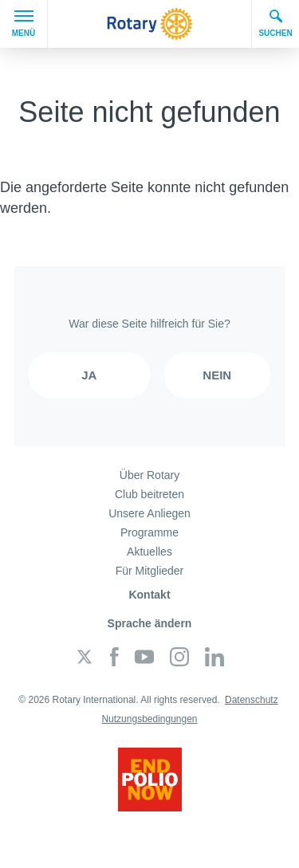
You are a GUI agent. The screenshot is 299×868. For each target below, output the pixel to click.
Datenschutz (252, 700)
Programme (149, 532)
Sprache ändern (150, 623)
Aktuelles (149, 552)
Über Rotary (149, 475)
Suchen (275, 23)
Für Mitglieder (150, 571)
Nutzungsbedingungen (149, 719)
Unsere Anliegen (149, 513)
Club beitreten (149, 494)
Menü (24, 24)
